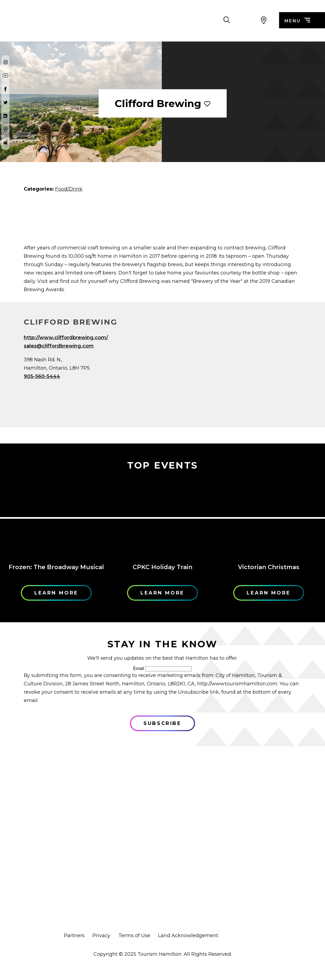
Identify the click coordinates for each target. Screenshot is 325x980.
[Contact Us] (5, 143)
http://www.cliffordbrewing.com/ (66, 338)
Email (139, 668)
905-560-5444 (42, 376)
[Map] (236, 374)
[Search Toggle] (250, 20)
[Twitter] (5, 102)
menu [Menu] (297, 21)
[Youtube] (5, 75)
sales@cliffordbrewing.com (59, 346)
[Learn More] (56, 518)
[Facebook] (5, 89)
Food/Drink (69, 189)
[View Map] (264, 20)
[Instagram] (5, 62)
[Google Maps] (5, 129)
